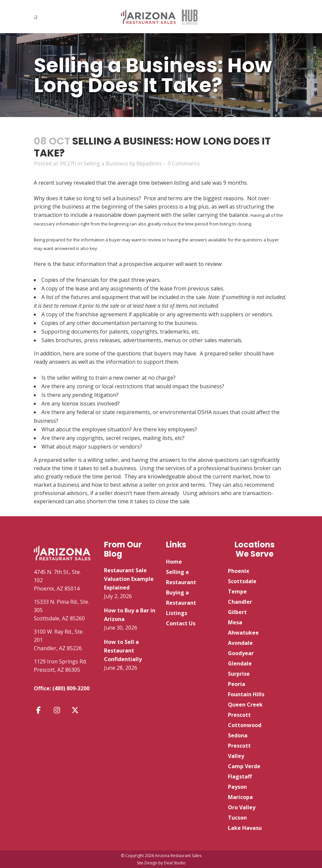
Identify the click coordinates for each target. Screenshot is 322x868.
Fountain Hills (246, 694)
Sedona (238, 735)
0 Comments (184, 163)
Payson (237, 787)
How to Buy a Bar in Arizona (130, 615)
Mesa (235, 622)
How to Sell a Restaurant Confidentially (123, 651)
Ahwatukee (243, 633)
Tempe (237, 591)
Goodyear (241, 653)
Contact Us (181, 623)
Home (174, 562)
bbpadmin (149, 163)
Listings (177, 613)
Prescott (239, 715)
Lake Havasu (245, 828)
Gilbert (237, 612)
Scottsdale (242, 581)
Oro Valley (242, 807)
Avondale (240, 643)
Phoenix (239, 571)
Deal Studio (175, 863)
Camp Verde (244, 766)
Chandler (240, 602)
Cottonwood (245, 725)
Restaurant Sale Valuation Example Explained (129, 579)
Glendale (240, 663)
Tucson (237, 818)
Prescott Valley (239, 751)
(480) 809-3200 (71, 688)
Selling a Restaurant (181, 577)
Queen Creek (245, 705)
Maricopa (240, 797)
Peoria (237, 684)
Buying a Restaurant (181, 598)
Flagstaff (240, 776)
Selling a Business (106, 163)
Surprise (239, 674)
